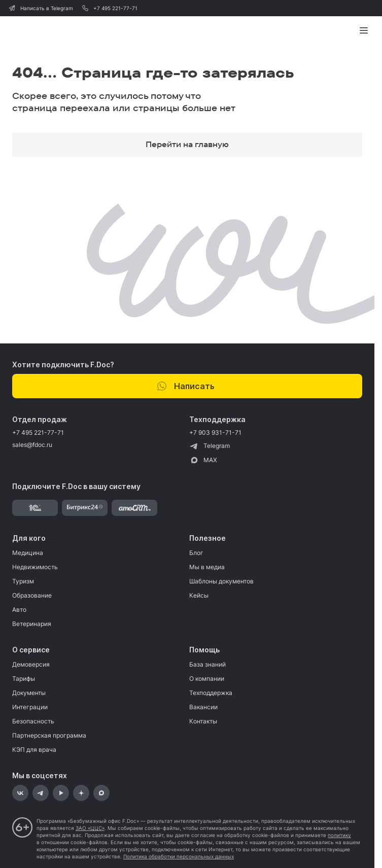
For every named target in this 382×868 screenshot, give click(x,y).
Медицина (28, 553)
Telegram (210, 446)
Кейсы (199, 595)
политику (339, 835)
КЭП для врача (34, 750)
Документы (29, 693)
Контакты (203, 721)
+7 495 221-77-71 (109, 8)
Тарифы (24, 679)
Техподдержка (211, 693)
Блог (196, 553)
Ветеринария (32, 624)
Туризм (23, 581)
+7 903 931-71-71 (215, 432)
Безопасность (33, 721)
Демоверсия (31, 664)
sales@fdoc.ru (32, 445)
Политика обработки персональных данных (179, 856)
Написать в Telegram (41, 8)
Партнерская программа (49, 735)
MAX (203, 460)
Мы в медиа (207, 567)
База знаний (207, 664)
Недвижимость (35, 567)
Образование (32, 595)
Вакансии (203, 707)
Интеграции (30, 707)
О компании (207, 679)
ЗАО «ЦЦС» (90, 828)
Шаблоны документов (221, 581)
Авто (19, 610)
